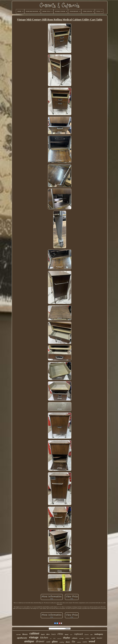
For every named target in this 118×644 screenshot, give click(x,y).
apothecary (22, 638)
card (48, 642)
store (71, 635)
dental (67, 635)
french (53, 634)
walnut (79, 642)
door (92, 635)
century (87, 638)
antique (29, 641)
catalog (62, 642)
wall (51, 639)
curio (85, 642)
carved (18, 635)
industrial (59, 639)
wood (92, 641)
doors (68, 642)
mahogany (99, 634)
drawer (40, 641)
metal (93, 638)
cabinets (75, 638)
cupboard (78, 634)
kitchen (44, 638)
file (73, 641)
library (25, 634)
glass (55, 641)
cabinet (34, 633)
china (60, 634)
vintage (34, 637)
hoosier (99, 638)
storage (81, 639)
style (54, 638)
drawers (87, 635)
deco (48, 634)
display (67, 638)
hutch (43, 634)
